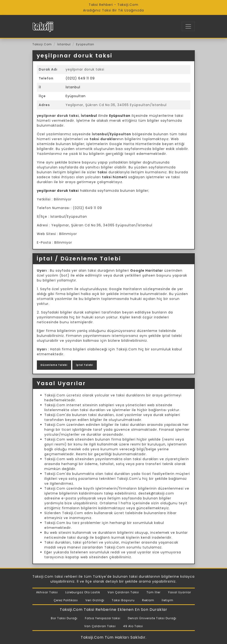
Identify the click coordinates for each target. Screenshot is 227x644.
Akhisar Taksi (47, 592)
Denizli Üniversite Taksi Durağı (152, 618)
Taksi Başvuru (123, 600)
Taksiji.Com (42, 44)
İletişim (168, 600)
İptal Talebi (85, 365)
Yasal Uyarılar (180, 592)
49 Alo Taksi (133, 626)
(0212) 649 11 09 (80, 78)
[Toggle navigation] (188, 26)
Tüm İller (154, 592)
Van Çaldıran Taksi (123, 592)
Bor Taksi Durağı (64, 618)
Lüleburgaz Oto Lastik (83, 592)
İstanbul (64, 44)
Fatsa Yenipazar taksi (103, 618)
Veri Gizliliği (95, 600)
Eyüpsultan (85, 44)
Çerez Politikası (66, 600)
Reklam (148, 600)
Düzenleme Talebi (54, 365)
